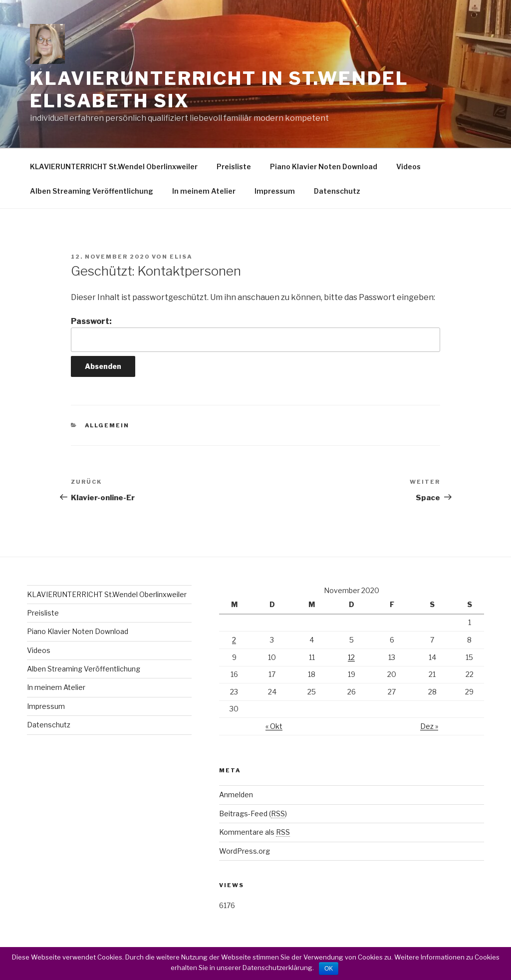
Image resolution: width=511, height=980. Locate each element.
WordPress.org (245, 851)
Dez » (429, 726)
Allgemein (107, 425)
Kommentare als (255, 832)
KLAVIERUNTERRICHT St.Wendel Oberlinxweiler (114, 166)
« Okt (274, 726)
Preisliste (234, 166)
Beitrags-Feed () (253, 814)
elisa (181, 257)
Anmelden (236, 795)
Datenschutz (337, 191)
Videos (408, 166)
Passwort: (255, 334)
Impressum (275, 191)
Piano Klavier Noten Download (324, 166)
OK (329, 969)
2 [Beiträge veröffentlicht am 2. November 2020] (234, 640)
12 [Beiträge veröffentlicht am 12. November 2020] (351, 657)
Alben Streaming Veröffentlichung (92, 191)
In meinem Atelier (204, 191)
